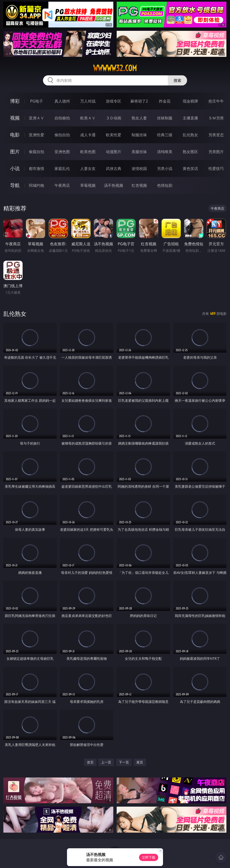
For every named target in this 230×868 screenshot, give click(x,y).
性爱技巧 (216, 168)
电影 (15, 135)
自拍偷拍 (62, 118)
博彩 (15, 101)
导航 (15, 185)
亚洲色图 (62, 152)
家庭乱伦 (62, 168)
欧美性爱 (114, 135)
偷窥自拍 (36, 152)
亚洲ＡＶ (36, 118)
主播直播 (190, 118)
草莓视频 (88, 185)
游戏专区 (114, 101)
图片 (15, 152)
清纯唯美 (165, 152)
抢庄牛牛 (216, 101)
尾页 (140, 762)
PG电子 (36, 101)
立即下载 (149, 857)
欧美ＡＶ (88, 118)
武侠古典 (114, 168)
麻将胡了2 (139, 101)
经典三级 (165, 135)
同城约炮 (36, 185)
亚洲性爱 (36, 135)
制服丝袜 (139, 135)
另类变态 (216, 135)
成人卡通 (88, 135)
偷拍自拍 (62, 135)
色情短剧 (165, 185)
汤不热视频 (114, 185)
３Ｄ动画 (114, 118)
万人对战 (88, 101)
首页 (90, 762)
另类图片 (216, 152)
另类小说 (165, 168)
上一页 (106, 762)
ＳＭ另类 (216, 118)
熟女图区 (190, 152)
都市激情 (36, 168)
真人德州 (62, 101)
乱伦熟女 (190, 135)
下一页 (124, 762)
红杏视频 (139, 185)
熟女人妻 (139, 118)
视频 (15, 118)
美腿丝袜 (139, 152)
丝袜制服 (165, 118)
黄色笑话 (190, 168)
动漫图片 (114, 152)
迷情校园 (139, 168)
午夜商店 (62, 185)
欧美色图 (88, 152)
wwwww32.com (115, 68)
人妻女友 (88, 168)
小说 (15, 168)
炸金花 (165, 101)
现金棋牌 (190, 101)
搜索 (177, 80)
